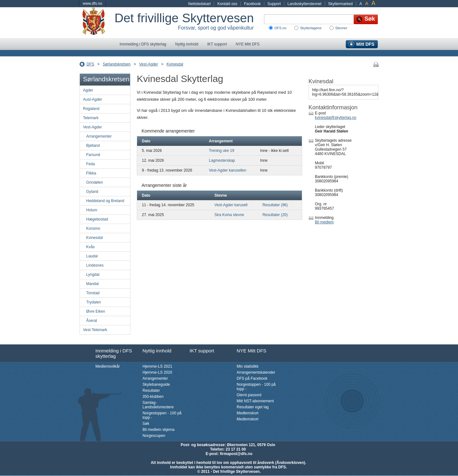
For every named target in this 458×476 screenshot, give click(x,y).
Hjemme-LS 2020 (157, 372)
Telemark (91, 118)
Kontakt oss (227, 4)
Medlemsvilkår (108, 366)
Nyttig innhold (187, 44)
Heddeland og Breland (105, 201)
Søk (146, 424)
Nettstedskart (200, 4)
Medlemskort (248, 413)
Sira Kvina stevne (229, 215)
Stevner (341, 28)
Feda (90, 164)
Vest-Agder (148, 64)
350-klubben (153, 397)
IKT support (217, 44)
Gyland (92, 192)
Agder (88, 90)
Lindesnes (95, 265)
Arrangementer (99, 136)
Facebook (252, 4)
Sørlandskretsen (117, 64)
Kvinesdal (175, 64)
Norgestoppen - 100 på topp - (162, 415)
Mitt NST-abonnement (255, 401)
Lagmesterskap (222, 160)
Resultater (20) (275, 215)
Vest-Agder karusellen (228, 170)
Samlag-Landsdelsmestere (158, 405)
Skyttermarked (340, 4)
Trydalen (94, 302)
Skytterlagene (311, 28)
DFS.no (280, 28)
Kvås (90, 247)
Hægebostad (97, 219)
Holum (92, 210)
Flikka (91, 173)
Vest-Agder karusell (231, 205)
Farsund (93, 155)
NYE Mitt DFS (248, 44)
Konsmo (93, 228)
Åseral (92, 321)
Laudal (92, 256)
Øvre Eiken (96, 311)
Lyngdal (93, 275)
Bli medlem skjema (159, 430)
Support (274, 4)
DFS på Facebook (252, 378)
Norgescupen (154, 436)
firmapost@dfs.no (236, 454)
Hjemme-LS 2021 (157, 366)
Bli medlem (324, 222)
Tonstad (93, 293)
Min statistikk (248, 366)
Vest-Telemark (95, 330)
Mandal (92, 284)
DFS (90, 64)
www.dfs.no (92, 3)
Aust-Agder (93, 99)
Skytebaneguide (156, 384)
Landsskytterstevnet (305, 4)
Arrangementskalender (256, 372)
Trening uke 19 (222, 151)
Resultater (151, 391)
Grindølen (95, 182)
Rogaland (91, 109)
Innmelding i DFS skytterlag (143, 44)
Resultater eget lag (253, 407)
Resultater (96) (275, 205)
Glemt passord (249, 395)
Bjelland (93, 146)
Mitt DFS (365, 44)
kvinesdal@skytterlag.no (336, 118)
